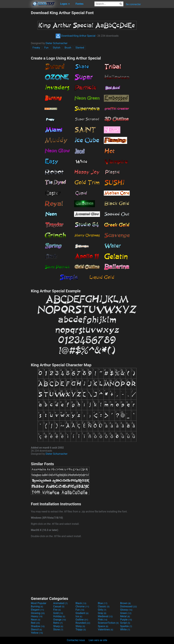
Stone (58, 629)
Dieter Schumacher (57, 43)
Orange (60, 620)
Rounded (83, 623)
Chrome (82, 606)
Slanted (80, 48)
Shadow (38, 626)
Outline (82, 620)
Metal (125, 616)
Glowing (38, 613)
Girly (102, 610)
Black (81, 603)
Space (103, 626)
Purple (126, 620)
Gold (58, 613)
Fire (57, 610)
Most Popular (39, 603)
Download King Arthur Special (75, 36)
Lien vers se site (98, 640)
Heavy (37, 616)
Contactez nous (76, 640)
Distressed (128, 606)
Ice (79, 616)
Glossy (126, 610)
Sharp (58, 626)
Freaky (36, 48)
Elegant (37, 610)
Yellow (37, 633)
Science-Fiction (108, 623)
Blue (103, 603)
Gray (102, 613)
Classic (104, 606)
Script (125, 623)
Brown (125, 603)
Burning (37, 606)
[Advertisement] (15, 59)
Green (126, 613)
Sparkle (126, 626)
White (125, 629)
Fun (46, 48)
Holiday (59, 616)
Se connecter (133, 4)
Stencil (36, 629)
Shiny (80, 626)
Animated (60, 603)
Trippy (81, 629)
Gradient (82, 613)
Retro (58, 623)
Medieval (105, 616)
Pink (103, 620)
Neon (36, 620)
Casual (59, 606)
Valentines (106, 629)
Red (35, 623)
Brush (68, 48)
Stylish (57, 48)
